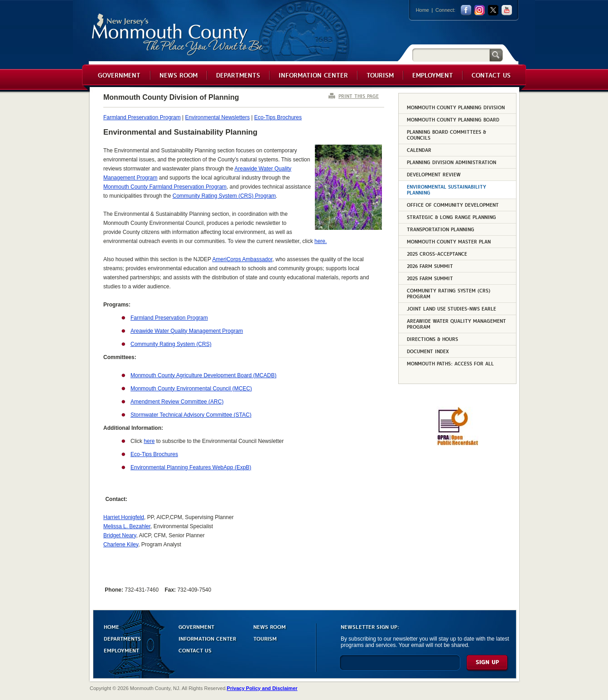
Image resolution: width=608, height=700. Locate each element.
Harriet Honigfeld (124, 517)
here (149, 441)
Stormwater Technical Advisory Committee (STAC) (191, 415)
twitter (493, 10)
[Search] (451, 55)
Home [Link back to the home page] (422, 10)
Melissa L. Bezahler (127, 526)
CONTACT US (195, 650)
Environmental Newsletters (218, 117)
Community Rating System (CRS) (171, 344)
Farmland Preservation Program (142, 117)
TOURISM (265, 638)
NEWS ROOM (270, 626)
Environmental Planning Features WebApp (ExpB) (191, 467)
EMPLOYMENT (121, 650)
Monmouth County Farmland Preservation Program (165, 187)
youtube (507, 10)
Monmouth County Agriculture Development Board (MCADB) (203, 375)
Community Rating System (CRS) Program (224, 196)
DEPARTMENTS (122, 638)
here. (321, 241)
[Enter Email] (400, 667)
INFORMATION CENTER (207, 638)
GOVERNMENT (196, 626)
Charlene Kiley (121, 544)
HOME (111, 626)
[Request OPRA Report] (457, 444)
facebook (466, 10)
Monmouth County (178, 35)
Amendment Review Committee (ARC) (177, 402)
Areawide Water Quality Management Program (187, 331)
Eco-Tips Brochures (278, 117)
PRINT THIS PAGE (359, 96)
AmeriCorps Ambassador (243, 259)
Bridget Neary (120, 535)
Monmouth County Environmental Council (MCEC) (191, 389)
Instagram (480, 10)
